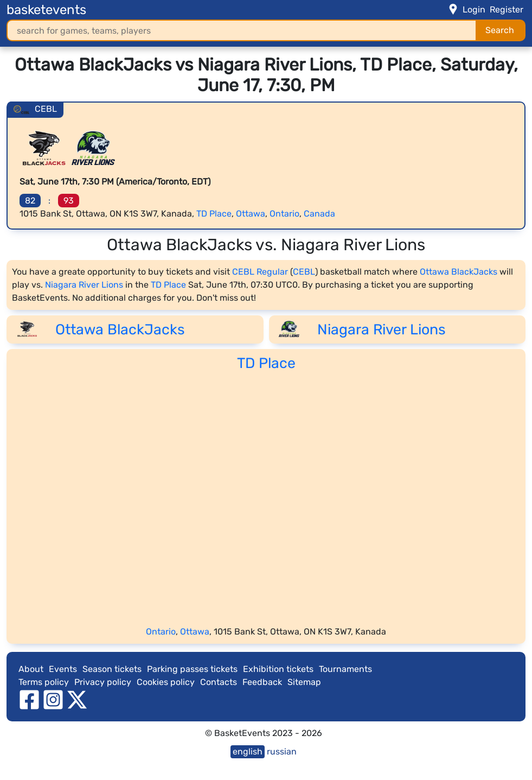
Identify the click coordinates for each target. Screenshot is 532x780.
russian (282, 752)
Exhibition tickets (278, 669)
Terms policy (44, 682)
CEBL (304, 272)
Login (474, 9)
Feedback (262, 682)
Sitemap (304, 682)
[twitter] (77, 699)
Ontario (284, 214)
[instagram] (53, 699)
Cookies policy (166, 682)
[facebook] (29, 699)
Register (507, 9)
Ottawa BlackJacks (459, 272)
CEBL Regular (260, 272)
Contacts (219, 682)
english (248, 752)
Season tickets (112, 669)
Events (63, 669)
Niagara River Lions (84, 285)
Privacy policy (103, 682)
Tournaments (345, 669)
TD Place (214, 214)
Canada (319, 214)
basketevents (46, 10)
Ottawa (251, 214)
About (31, 669)
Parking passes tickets (192, 669)
